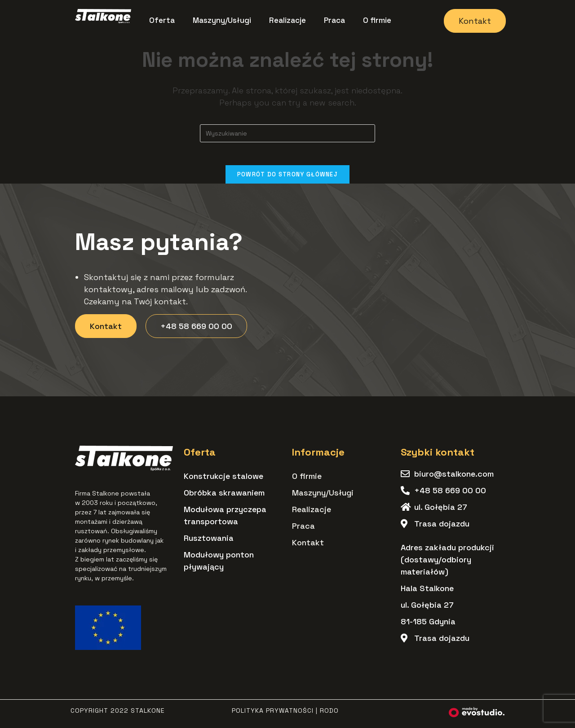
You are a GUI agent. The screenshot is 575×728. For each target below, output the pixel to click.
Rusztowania (209, 542)
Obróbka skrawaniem (224, 497)
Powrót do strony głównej (287, 178)
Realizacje (287, 20)
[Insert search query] (287, 133)
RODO (329, 715)
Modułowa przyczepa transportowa (225, 520)
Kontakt (308, 547)
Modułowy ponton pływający (219, 565)
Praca (334, 20)
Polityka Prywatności (273, 715)
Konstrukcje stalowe (223, 480)
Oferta (162, 20)
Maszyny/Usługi (222, 20)
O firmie (377, 20)
